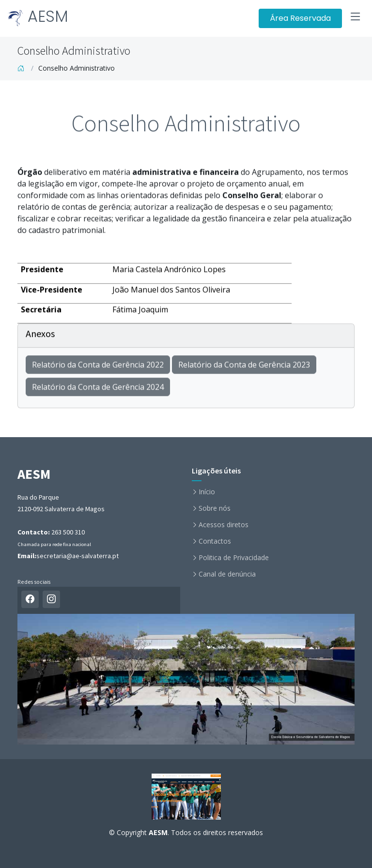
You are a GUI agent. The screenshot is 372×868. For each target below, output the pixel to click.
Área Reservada (300, 18)
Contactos (215, 541)
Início (207, 492)
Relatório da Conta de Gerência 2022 (98, 369)
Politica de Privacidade (234, 558)
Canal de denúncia (227, 574)
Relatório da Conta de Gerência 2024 (98, 392)
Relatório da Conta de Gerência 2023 (244, 369)
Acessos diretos (224, 525)
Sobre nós (215, 508)
